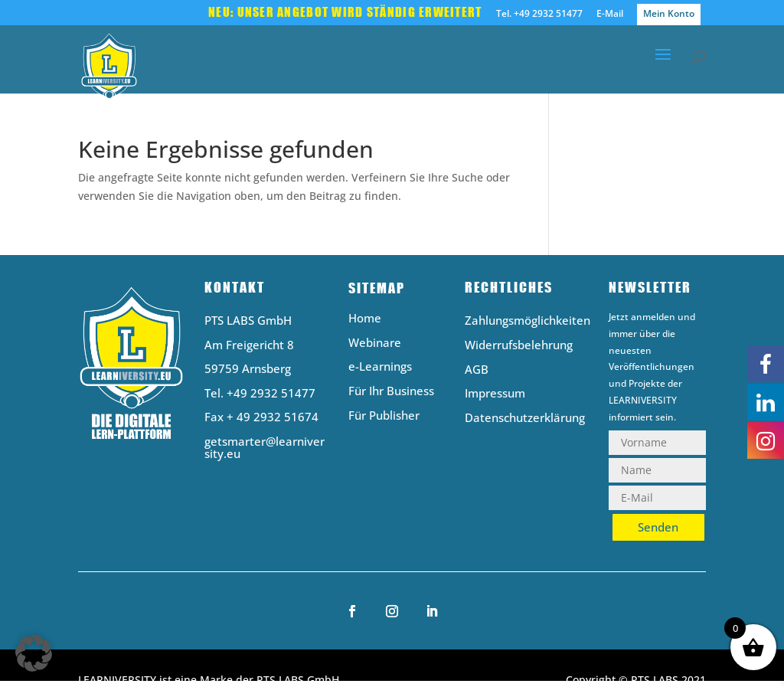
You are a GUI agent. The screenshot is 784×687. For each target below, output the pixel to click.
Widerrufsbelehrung (519, 346)
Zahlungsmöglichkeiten (528, 321)
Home (365, 319)
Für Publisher (384, 416)
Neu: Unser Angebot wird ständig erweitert (345, 13)
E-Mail (610, 15)
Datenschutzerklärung (525, 419)
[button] (34, 653)
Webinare (375, 343)
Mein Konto (669, 13)
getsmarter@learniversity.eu (265, 448)
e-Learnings (380, 367)
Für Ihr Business (391, 392)
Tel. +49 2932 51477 (539, 15)
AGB (477, 370)
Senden (658, 527)
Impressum (495, 394)
